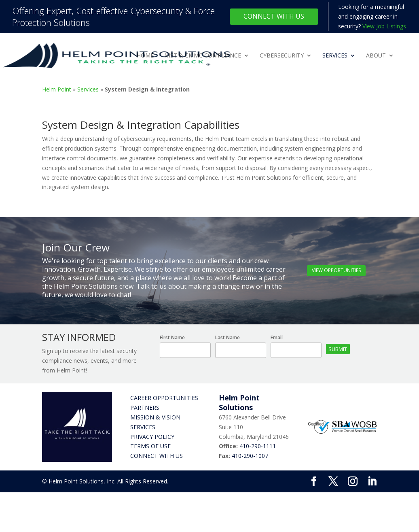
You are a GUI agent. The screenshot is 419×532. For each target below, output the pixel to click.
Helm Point (57, 89)
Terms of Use (150, 446)
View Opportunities (336, 270)
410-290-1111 (258, 446)
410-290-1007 (250, 456)
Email (277, 337)
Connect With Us (274, 16)
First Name (172, 337)
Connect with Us (157, 456)
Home (145, 56)
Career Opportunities (164, 398)
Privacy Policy (152, 437)
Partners (145, 408)
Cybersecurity (282, 56)
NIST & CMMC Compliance (203, 56)
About (376, 56)
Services (335, 56)
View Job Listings (384, 26)
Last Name (227, 337)
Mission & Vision (155, 417)
